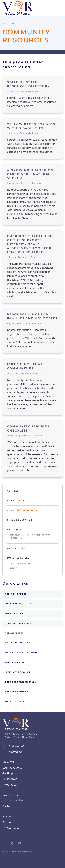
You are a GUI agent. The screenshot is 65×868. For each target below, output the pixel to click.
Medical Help (16, 548)
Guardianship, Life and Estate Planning (30, 536)
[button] (61, 8)
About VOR (9, 762)
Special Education (20, 520)
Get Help (13, 491)
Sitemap (7, 822)
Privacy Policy (11, 828)
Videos (14, 568)
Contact (7, 806)
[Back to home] (18, 8)
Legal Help (14, 529)
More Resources (18, 558)
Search (6, 817)
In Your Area (9, 785)
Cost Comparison (21, 563)
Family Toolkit (17, 501)
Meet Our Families (13, 801)
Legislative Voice (12, 768)
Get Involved (10, 779)
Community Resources (22, 510)
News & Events (11, 795)
